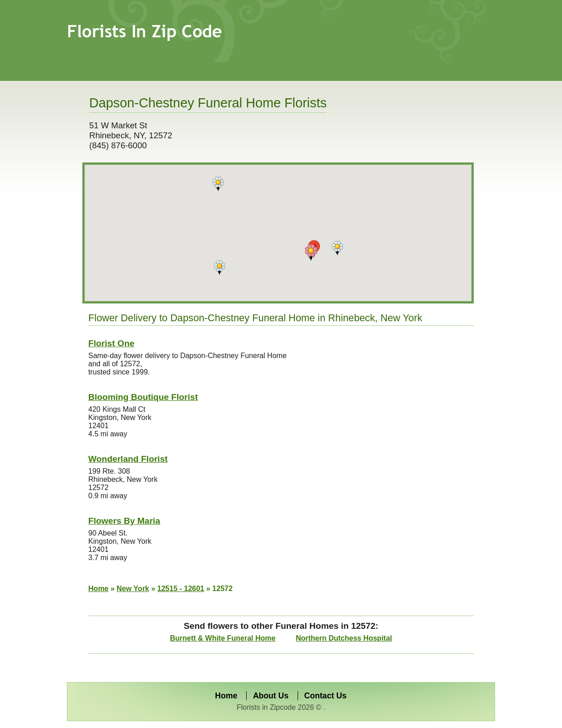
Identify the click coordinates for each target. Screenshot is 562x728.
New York (133, 589)
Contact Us (326, 696)
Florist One (111, 343)
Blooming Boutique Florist (143, 397)
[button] (311, 253)
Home (98, 589)
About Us (271, 696)
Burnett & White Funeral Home (223, 638)
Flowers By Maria (124, 521)
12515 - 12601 (181, 589)
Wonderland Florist (128, 459)
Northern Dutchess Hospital (344, 638)
